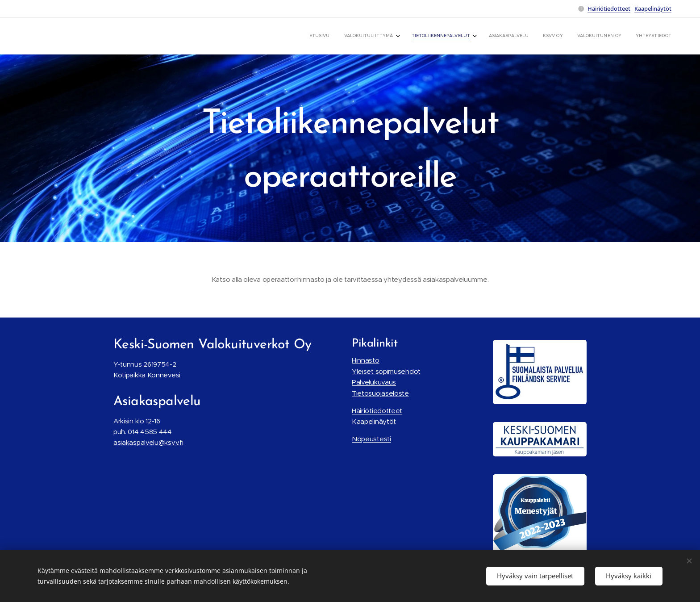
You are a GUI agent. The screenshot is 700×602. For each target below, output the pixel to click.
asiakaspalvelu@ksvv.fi (148, 442)
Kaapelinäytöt (653, 8)
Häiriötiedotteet (609, 8)
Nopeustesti (371, 439)
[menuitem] (579, 36)
